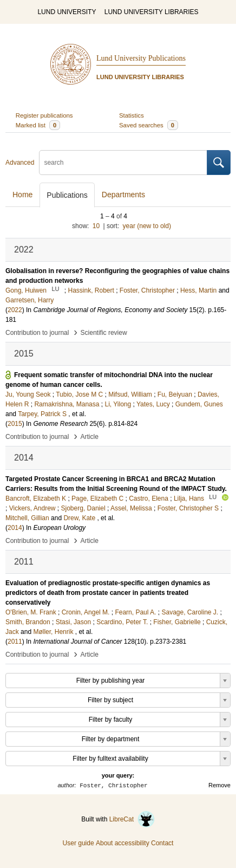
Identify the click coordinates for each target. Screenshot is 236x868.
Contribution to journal (37, 333)
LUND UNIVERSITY (67, 12)
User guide (78, 843)
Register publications (44, 115)
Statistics (132, 115)
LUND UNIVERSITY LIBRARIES (152, 12)
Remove (219, 785)
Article (90, 437)
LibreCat (132, 819)
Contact (162, 843)
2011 (15, 642)
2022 (15, 310)
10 (96, 226)
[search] (123, 163)
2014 (15, 528)
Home (22, 195)
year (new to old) (147, 226)
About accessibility (123, 843)
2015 (15, 424)
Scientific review (104, 333)
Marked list (38, 125)
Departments (123, 195)
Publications (67, 195)
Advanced (20, 163)
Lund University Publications (141, 58)
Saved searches (149, 125)
